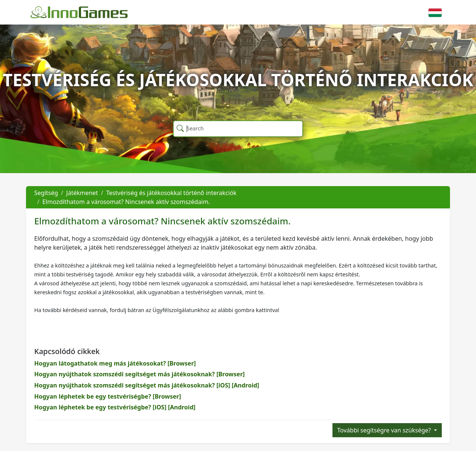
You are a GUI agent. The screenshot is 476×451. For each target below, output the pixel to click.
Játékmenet (82, 193)
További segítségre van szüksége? (385, 430)
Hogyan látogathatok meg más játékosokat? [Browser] (115, 363)
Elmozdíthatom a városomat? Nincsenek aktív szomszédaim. (126, 202)
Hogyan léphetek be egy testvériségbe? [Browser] (108, 396)
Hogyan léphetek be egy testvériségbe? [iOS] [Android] (115, 407)
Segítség (46, 193)
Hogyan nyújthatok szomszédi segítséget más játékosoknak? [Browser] (139, 374)
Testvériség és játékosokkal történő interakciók (171, 193)
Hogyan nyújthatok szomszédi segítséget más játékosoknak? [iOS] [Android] (147, 385)
